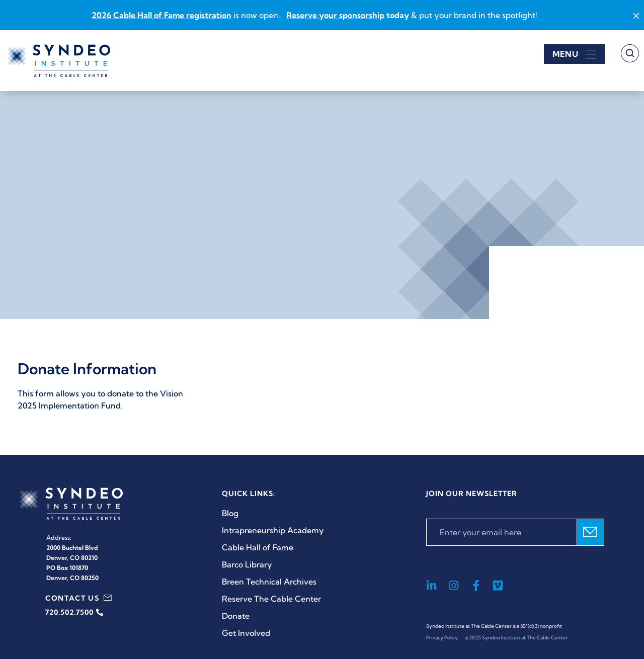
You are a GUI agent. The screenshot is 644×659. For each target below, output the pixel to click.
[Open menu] (574, 54)
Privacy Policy (442, 638)
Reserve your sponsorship (335, 15)
